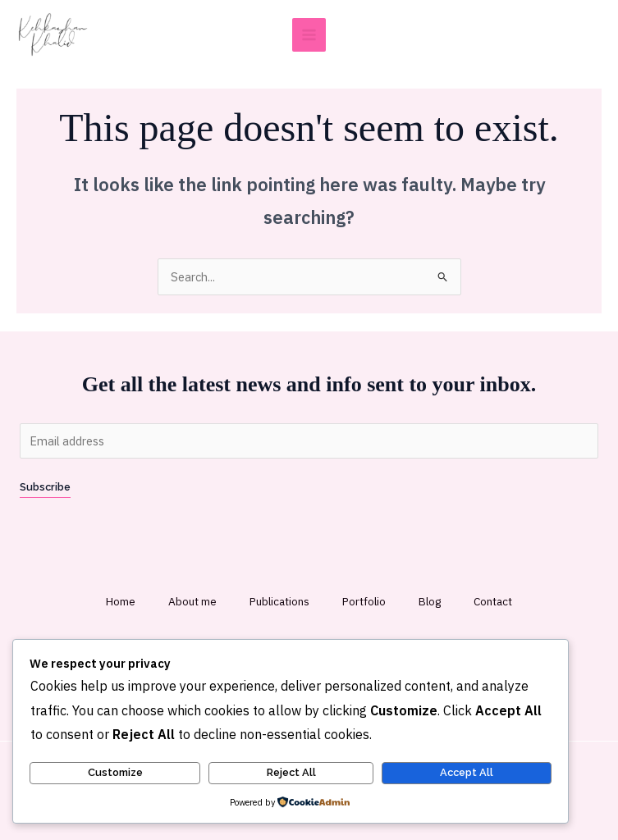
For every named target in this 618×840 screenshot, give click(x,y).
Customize (115, 772)
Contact (493, 601)
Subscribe (45, 487)
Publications (279, 601)
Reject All (291, 772)
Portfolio (364, 601)
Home (121, 601)
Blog (430, 601)
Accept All (467, 772)
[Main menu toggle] (309, 35)
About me (192, 601)
